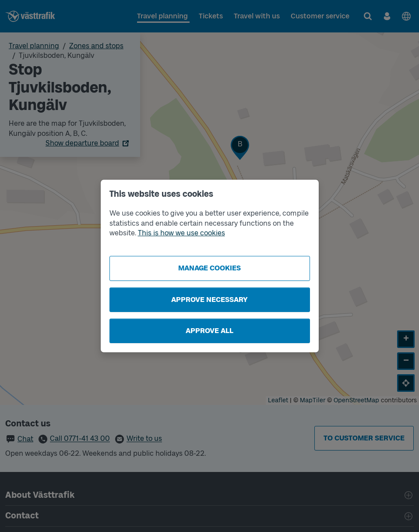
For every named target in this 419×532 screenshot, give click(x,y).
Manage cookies (209, 268)
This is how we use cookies (181, 233)
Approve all (209, 331)
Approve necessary (209, 300)
